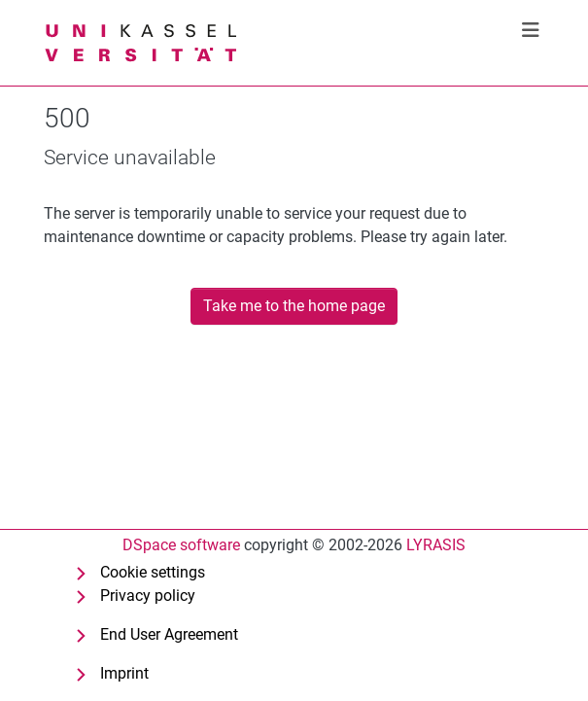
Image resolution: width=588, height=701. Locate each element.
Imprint (124, 673)
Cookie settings (153, 572)
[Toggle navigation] (531, 30)
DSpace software (181, 545)
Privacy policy (148, 596)
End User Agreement (169, 634)
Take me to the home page (294, 306)
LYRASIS (436, 545)
